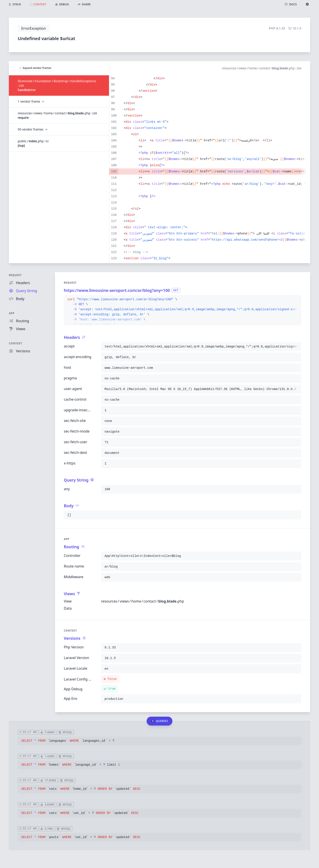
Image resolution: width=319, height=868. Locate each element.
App (12, 313)
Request (15, 275)
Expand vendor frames (35, 68)
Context (16, 343)
